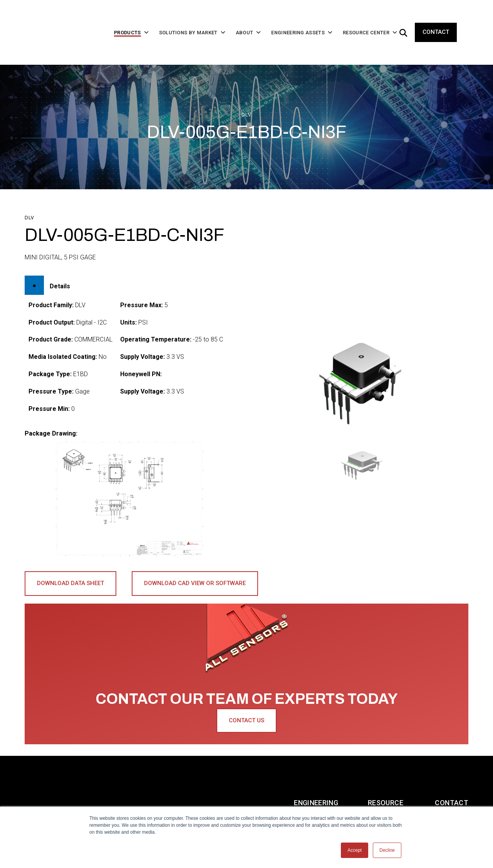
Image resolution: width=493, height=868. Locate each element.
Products (82, 772)
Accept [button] (355, 850)
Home (34, 772)
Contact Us (246, 696)
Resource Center (386, 772)
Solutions (139, 772)
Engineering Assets (316, 772)
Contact (436, 20)
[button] (364, 441)
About (190, 772)
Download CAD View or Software (195, 559)
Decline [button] (387, 850)
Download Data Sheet (70, 559)
